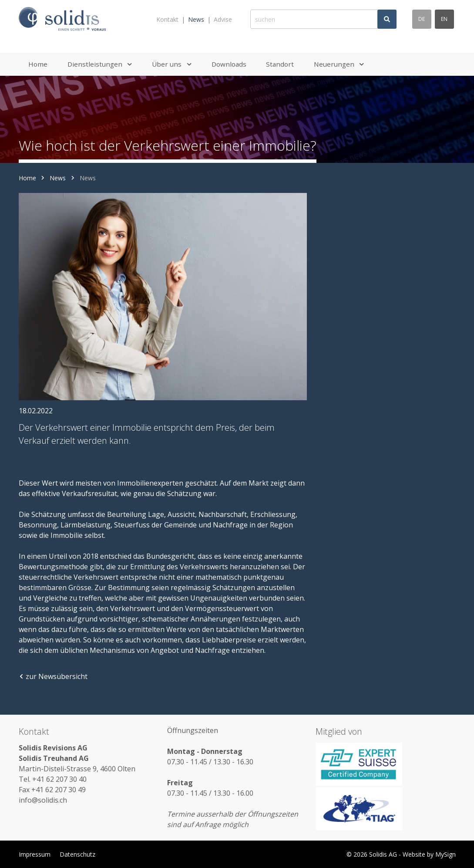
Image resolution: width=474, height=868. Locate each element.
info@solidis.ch (43, 800)
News (196, 19)
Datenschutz (77, 854)
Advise (223, 19)
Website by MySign (429, 854)
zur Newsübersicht (53, 676)
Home (27, 178)
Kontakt (167, 19)
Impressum (35, 854)
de (422, 19)
